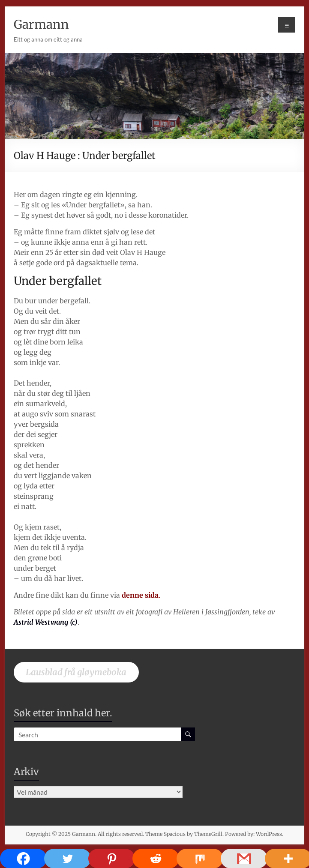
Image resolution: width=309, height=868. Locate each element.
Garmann (41, 24)
